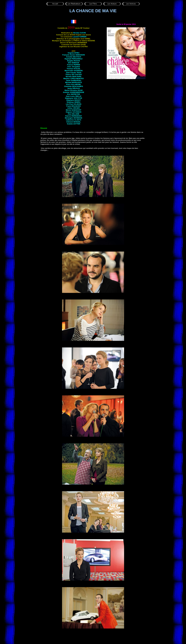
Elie (74, 63)
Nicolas (80, 33)
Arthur (74, 108)
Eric (74, 94)
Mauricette (74, 71)
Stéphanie (74, 98)
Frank (74, 106)
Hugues (74, 112)
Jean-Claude (74, 73)
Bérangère (73, 118)
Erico (74, 84)
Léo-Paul (74, 104)
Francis (74, 65)
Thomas (74, 69)
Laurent (79, 37)
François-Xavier (74, 55)
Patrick (74, 116)
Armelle (73, 57)
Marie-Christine (74, 90)
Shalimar (74, 102)
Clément (74, 122)
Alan (74, 114)
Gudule (73, 124)
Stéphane (74, 100)
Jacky (74, 88)
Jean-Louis (73, 96)
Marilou (74, 78)
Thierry (74, 75)
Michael (74, 82)
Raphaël (74, 59)
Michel (74, 110)
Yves (73, 67)
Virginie (73, 53)
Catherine (73, 120)
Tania (74, 80)
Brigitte (74, 61)
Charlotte (74, 86)
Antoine (74, 92)
